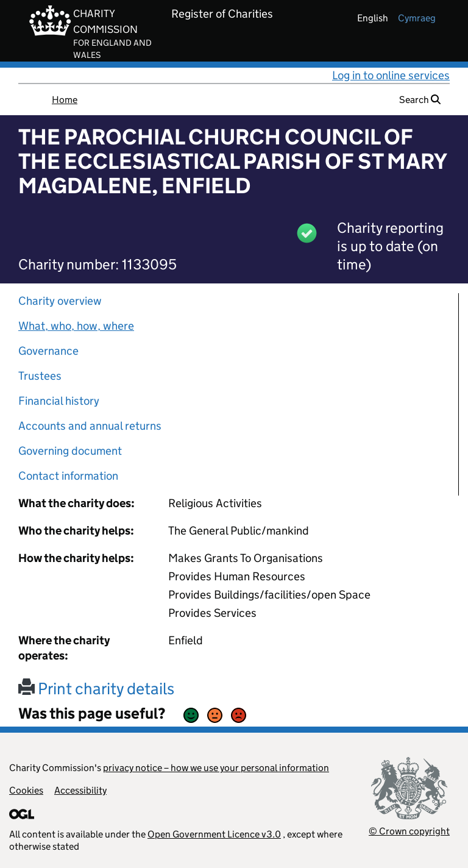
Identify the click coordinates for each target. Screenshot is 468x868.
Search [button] (420, 100)
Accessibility (80, 790)
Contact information (68, 476)
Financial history (59, 401)
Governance (48, 351)
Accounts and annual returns (90, 426)
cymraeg (417, 18)
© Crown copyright (409, 831)
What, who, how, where (76, 326)
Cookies (26, 790)
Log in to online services (391, 75)
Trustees (40, 376)
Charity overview (60, 301)
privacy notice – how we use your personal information (216, 768)
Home (65, 100)
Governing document (70, 451)
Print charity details (96, 688)
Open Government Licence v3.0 (214, 834)
